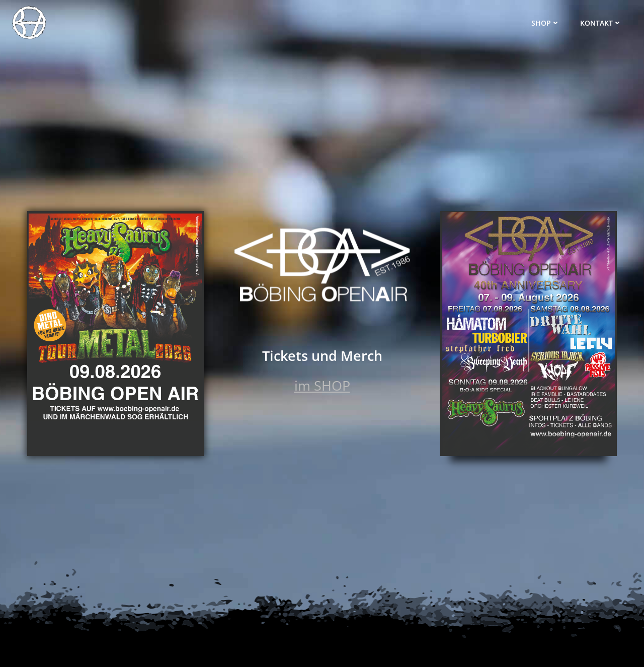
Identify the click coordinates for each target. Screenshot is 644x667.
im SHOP (322, 385)
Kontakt (601, 23)
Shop (546, 23)
